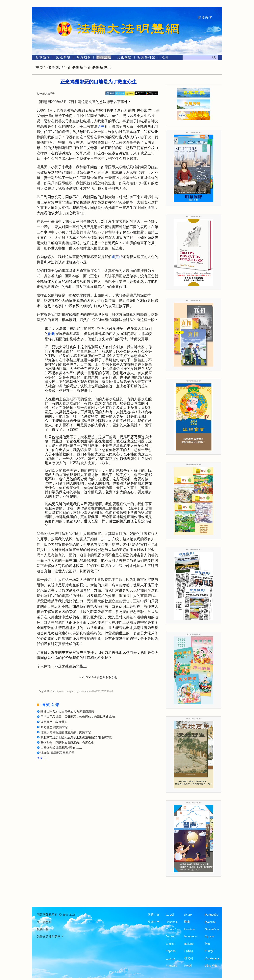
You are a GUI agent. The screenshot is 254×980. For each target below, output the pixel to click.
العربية (170, 915)
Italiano (189, 944)
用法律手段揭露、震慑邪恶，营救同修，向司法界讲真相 (78, 717)
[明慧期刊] (83, 58)
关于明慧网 (44, 922)
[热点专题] (63, 58)
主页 (39, 67)
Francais (171, 966)
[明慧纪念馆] (146, 58)
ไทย (207, 944)
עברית (188, 915)
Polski (188, 966)
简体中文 (154, 922)
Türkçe (209, 951)
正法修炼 (76, 67)
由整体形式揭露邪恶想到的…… (61, 748)
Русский (210, 922)
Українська (212, 958)
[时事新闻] (41, 58)
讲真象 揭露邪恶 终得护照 (58, 753)
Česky (170, 929)
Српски (210, 936)
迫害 (101, 126)
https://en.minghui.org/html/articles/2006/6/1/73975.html (85, 691)
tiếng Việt (211, 966)
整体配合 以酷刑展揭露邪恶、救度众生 (67, 743)
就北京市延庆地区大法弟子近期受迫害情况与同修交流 (76, 737)
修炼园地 (55, 67)
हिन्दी (187, 922)
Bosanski (172, 922)
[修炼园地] (104, 58)
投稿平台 (43, 929)
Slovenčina (212, 929)
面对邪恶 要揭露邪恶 (54, 727)
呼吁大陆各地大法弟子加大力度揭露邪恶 (67, 712)
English (171, 944)
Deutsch (171, 936)
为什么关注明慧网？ (50, 937)
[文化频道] (124, 58)
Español (171, 951)
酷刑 (52, 334)
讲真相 (117, 257)
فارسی (170, 958)
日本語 (189, 951)
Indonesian (191, 936)
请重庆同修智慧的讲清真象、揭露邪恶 (66, 732)
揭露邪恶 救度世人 (54, 722)
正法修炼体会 (100, 67)
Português (211, 915)
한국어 (189, 958)
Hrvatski (189, 929)
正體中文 (154, 915)
